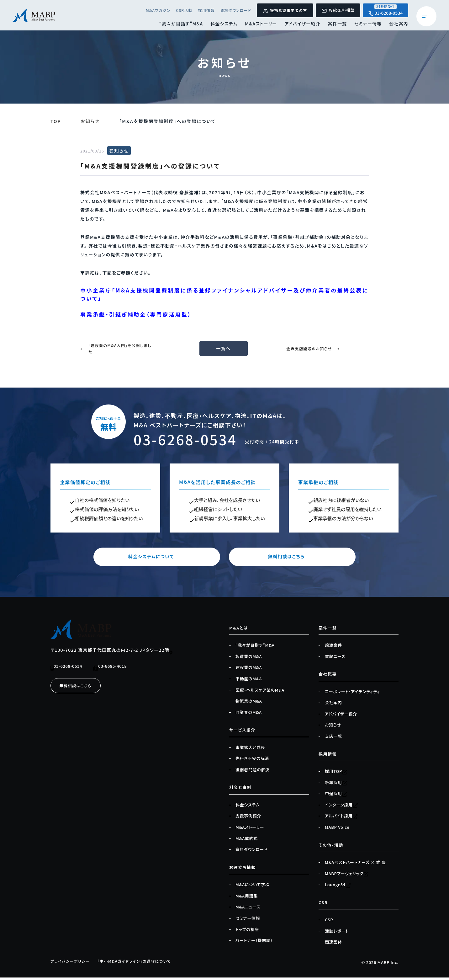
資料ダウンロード (231, 11)
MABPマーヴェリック (347, 876)
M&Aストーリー (258, 25)
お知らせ (90, 121)
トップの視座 (247, 932)
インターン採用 (341, 807)
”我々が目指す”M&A (255, 648)
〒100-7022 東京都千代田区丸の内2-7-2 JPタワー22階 (112, 653)
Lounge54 (338, 887)
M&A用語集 (247, 898)
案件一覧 (336, 25)
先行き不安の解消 (252, 761)
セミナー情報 (367, 25)
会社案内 (399, 25)
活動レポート (337, 934)
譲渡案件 (333, 648)
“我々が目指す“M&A (177, 25)
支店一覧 (333, 739)
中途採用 (336, 796)
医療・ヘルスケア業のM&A (260, 692)
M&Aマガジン (152, 11)
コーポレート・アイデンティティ (353, 694)
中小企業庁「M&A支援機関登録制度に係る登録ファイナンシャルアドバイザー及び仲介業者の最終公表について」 (222, 295)
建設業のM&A (249, 670)
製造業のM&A (249, 659)
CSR (329, 922)
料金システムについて (165, 559)
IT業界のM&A (249, 715)
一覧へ (224, 351)
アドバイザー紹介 (301, 25)
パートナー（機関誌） (254, 943)
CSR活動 (178, 11)
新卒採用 (336, 785)
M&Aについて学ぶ (252, 887)
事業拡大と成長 (250, 750)
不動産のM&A (249, 681)
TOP (56, 121)
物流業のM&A (249, 704)
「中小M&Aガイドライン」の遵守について (140, 964)
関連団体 (333, 945)
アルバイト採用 (341, 818)
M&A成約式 (247, 841)
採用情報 (201, 11)
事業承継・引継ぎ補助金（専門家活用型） (140, 316)
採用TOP (336, 774)
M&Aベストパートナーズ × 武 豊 (355, 865)
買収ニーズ (335, 659)
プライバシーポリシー (72, 964)
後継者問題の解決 (253, 772)
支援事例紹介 (248, 818)
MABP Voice (337, 830)
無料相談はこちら (284, 559)
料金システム (220, 25)
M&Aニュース (248, 909)
